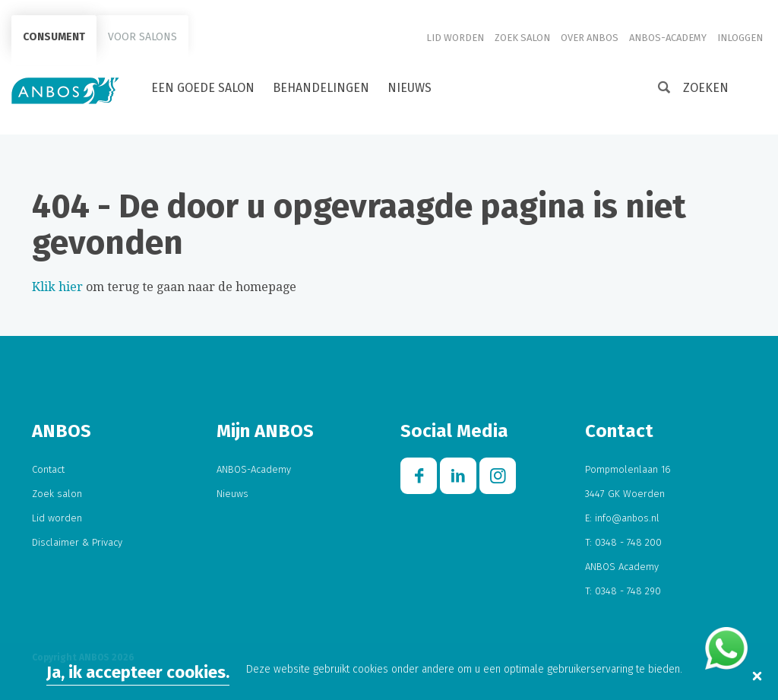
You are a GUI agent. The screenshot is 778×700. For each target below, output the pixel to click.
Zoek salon (522, 38)
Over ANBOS (590, 38)
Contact (48, 469)
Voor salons (142, 37)
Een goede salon (203, 88)
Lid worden (455, 38)
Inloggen (740, 38)
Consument (54, 37)
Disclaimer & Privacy (77, 542)
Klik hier (57, 287)
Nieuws (410, 88)
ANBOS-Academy (668, 38)
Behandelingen (321, 88)
